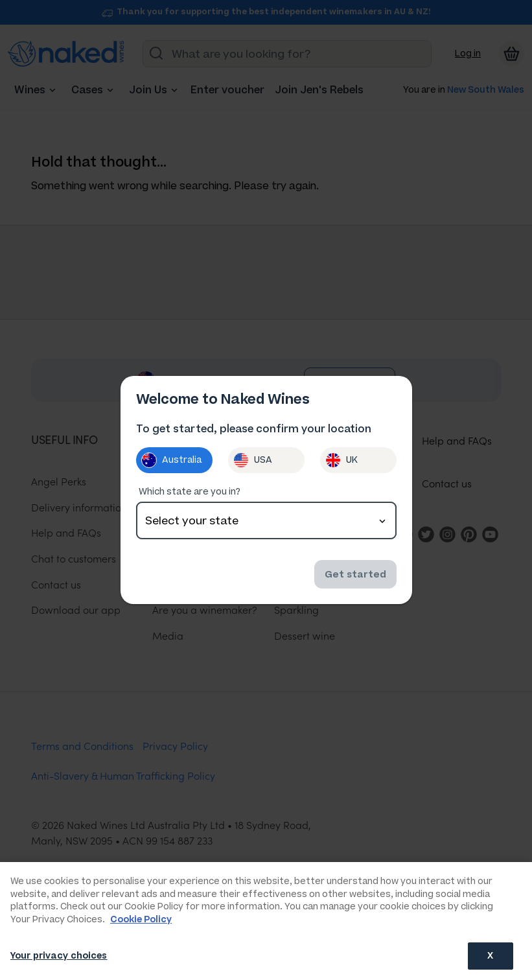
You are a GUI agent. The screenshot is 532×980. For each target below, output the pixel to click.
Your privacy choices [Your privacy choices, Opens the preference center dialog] (59, 956)
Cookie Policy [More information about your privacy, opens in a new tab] (141, 919)
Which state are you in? (190, 492)
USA (253, 460)
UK (341, 460)
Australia (171, 460)
